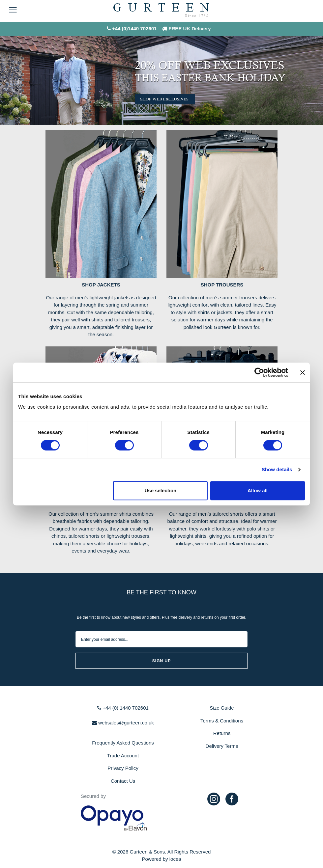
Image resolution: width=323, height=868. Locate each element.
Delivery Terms (222, 746)
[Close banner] (303, 372)
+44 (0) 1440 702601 (123, 708)
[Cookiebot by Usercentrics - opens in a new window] (259, 372)
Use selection (161, 490)
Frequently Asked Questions (123, 743)
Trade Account (123, 756)
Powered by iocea (161, 859)
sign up (161, 661)
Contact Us (123, 781)
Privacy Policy (123, 768)
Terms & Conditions (222, 721)
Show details (277, 469)
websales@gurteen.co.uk (123, 723)
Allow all (258, 490)
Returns (222, 733)
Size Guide (222, 708)
